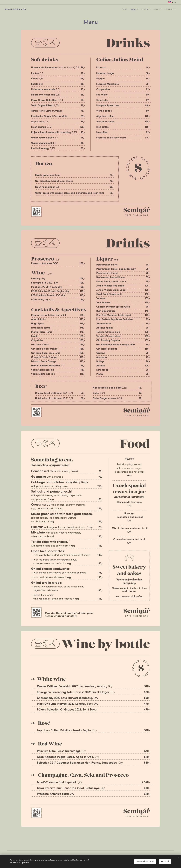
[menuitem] (129, 9)
